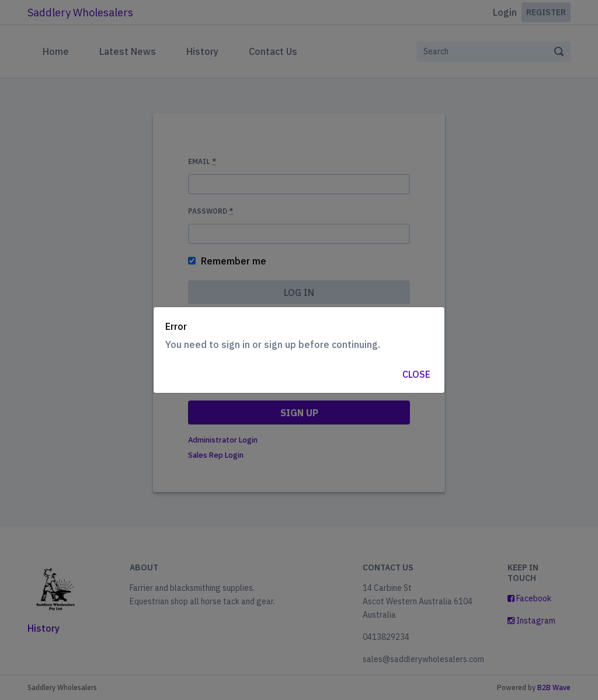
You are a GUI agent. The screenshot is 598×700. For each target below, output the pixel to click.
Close (416, 374)
